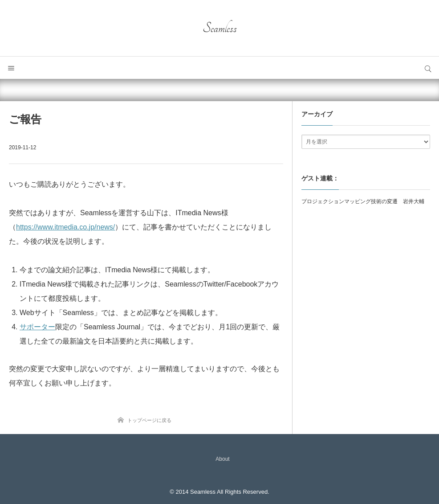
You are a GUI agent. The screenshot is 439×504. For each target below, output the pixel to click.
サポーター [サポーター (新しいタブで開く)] (37, 327)
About (222, 459)
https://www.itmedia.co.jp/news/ (65, 227)
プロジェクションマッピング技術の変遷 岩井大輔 (363, 201)
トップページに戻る (149, 420)
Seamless (220, 28)
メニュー (11, 68)
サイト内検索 (428, 68)
